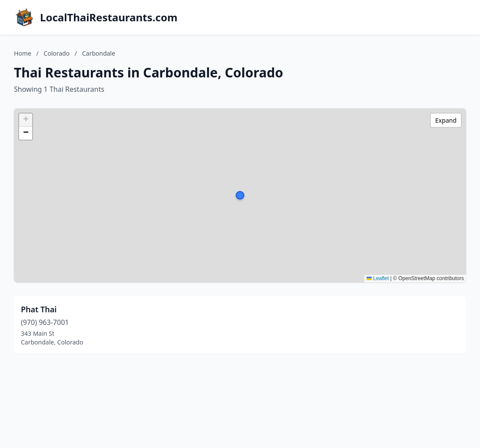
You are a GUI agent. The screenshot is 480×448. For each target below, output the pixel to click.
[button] (240, 195)
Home (23, 53)
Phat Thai (39, 309)
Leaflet (378, 278)
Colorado (57, 53)
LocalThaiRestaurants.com (109, 17)
